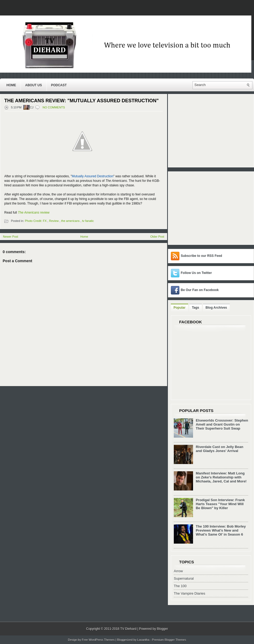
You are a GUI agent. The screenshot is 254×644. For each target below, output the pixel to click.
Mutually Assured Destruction (92, 176)
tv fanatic (88, 221)
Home (11, 85)
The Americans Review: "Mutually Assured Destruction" (81, 101)
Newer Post (11, 237)
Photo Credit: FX (36, 221)
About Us (34, 85)
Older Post (157, 237)
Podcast (59, 85)
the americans (70, 221)
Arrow (178, 571)
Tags (196, 308)
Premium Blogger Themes (169, 640)
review (34, 213)
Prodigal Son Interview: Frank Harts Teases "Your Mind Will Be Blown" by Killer (220, 504)
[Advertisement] (204, 208)
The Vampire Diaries (190, 593)
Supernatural (184, 578)
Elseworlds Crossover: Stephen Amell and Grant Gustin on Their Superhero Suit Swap (222, 424)
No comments (54, 107)
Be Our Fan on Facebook (200, 290)
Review (54, 221)
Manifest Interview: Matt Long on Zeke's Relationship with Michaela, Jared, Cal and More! (221, 477)
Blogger (162, 629)
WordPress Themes (102, 640)
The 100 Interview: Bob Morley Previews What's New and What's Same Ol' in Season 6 (221, 530)
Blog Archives (216, 308)
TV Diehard (128, 629)
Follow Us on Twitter (196, 273)
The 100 (180, 586)
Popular (180, 308)
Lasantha (143, 640)
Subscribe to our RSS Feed (201, 256)
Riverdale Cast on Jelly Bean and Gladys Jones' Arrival (220, 449)
